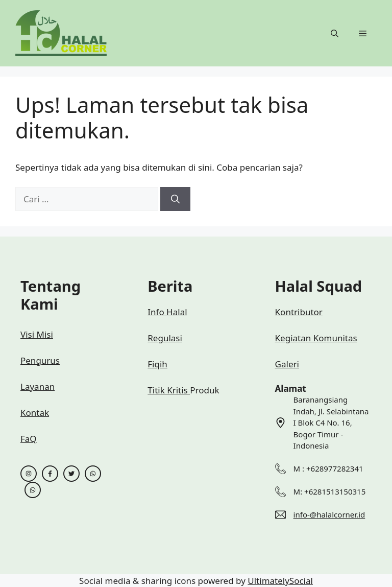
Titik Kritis (169, 390)
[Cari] (175, 199)
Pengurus (40, 360)
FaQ (29, 439)
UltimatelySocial (280, 581)
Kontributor (299, 312)
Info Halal (167, 312)
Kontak (35, 413)
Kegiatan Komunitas (316, 338)
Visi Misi (37, 334)
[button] (335, 33)
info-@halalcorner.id (329, 514)
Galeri (287, 364)
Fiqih (157, 364)
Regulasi (165, 338)
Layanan (38, 386)
